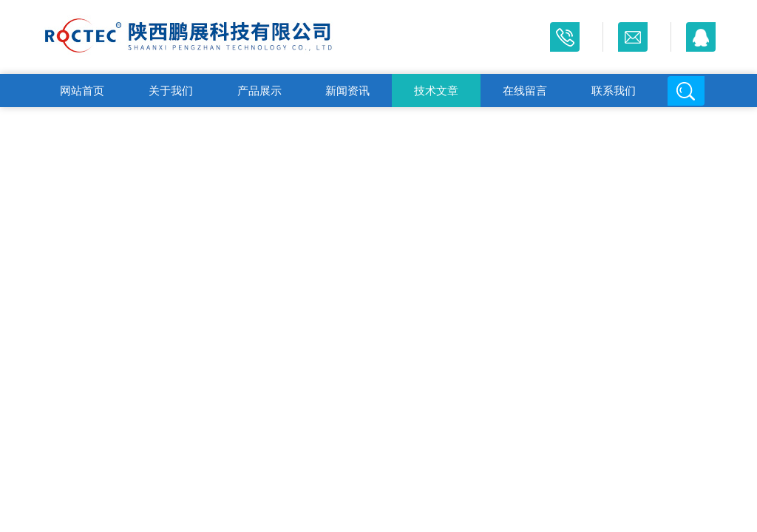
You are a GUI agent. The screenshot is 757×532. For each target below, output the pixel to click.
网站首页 (82, 91)
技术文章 (436, 91)
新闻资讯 (347, 91)
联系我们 (614, 91)
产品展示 (259, 91)
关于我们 (171, 91)
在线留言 (525, 91)
